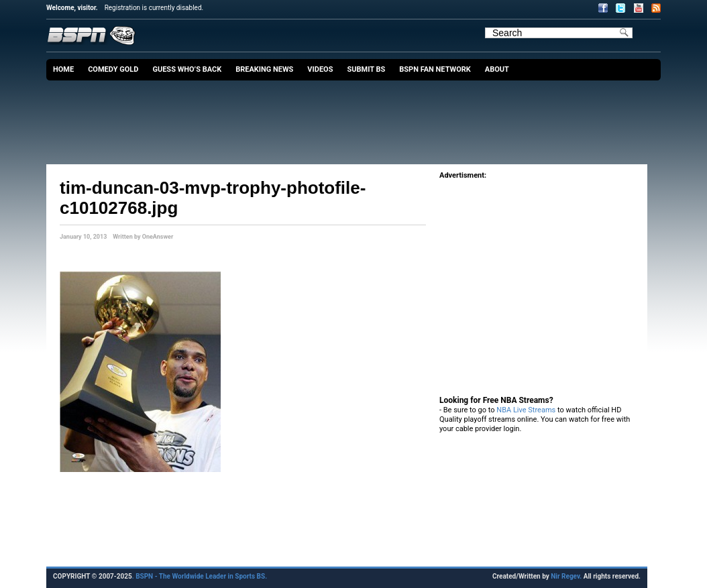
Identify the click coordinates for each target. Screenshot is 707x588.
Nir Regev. (567, 576)
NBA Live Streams (526, 410)
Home (63, 69)
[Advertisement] (357, 117)
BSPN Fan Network (435, 69)
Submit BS (366, 69)
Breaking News (264, 69)
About (497, 69)
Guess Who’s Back (187, 69)
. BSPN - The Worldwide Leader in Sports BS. (200, 576)
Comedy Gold (113, 69)
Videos (320, 69)
